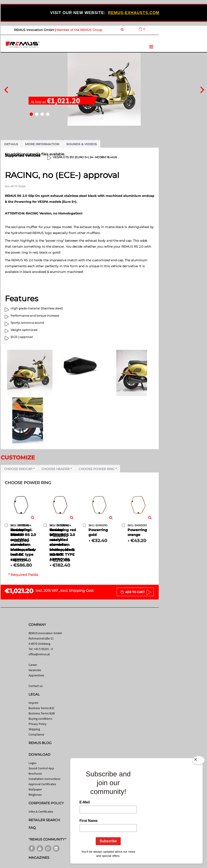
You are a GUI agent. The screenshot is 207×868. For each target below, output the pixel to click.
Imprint (33, 703)
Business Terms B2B (42, 713)
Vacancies (35, 670)
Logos (32, 763)
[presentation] (6, 89)
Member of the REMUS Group (79, 30)
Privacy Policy (38, 724)
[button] (31, 114)
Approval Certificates (42, 784)
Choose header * (57, 469)
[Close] (198, 761)
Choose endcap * (19, 469)
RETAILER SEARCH (44, 820)
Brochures (35, 774)
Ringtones (35, 795)
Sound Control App (41, 768)
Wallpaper (35, 789)
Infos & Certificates (41, 812)
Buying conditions (40, 719)
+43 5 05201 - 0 (43, 649)
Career (33, 665)
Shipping (34, 729)
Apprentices (36, 675)
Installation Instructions (45, 779)
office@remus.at (39, 654)
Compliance (36, 734)
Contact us (36, 686)
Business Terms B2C (42, 708)
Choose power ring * (98, 469)
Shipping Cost (81, 591)
